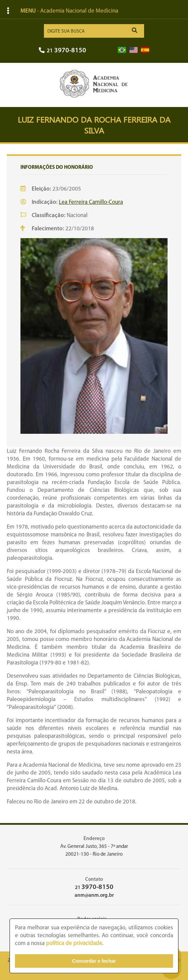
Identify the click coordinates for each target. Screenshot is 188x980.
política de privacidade (74, 943)
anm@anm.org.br (94, 896)
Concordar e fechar (94, 961)
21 (62, 51)
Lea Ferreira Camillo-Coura (91, 202)
